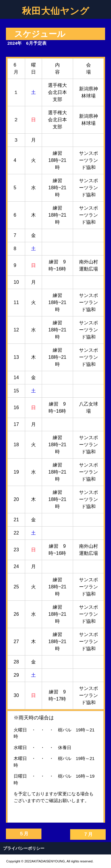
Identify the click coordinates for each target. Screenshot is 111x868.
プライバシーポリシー (24, 848)
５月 (24, 834)
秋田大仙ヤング (55, 10)
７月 (88, 834)
